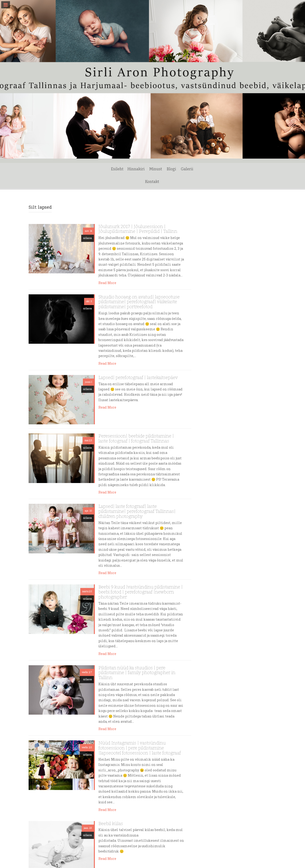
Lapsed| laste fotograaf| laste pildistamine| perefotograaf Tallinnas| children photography (137, 511)
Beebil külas (111, 824)
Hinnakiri (127, 182)
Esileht (108, 182)
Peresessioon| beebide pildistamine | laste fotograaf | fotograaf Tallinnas (136, 438)
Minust (146, 182)
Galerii (178, 182)
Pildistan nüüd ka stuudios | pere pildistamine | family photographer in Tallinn (137, 673)
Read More (107, 283)
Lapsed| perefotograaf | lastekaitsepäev (138, 377)
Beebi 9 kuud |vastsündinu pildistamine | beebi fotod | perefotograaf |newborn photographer (141, 592)
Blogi (162, 182)
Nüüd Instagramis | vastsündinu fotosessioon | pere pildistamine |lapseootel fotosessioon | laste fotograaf (140, 748)
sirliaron (88, 238)
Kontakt (196, 182)
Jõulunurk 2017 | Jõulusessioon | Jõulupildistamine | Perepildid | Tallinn (138, 229)
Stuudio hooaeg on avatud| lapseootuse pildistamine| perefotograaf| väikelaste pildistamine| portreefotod (139, 302)
